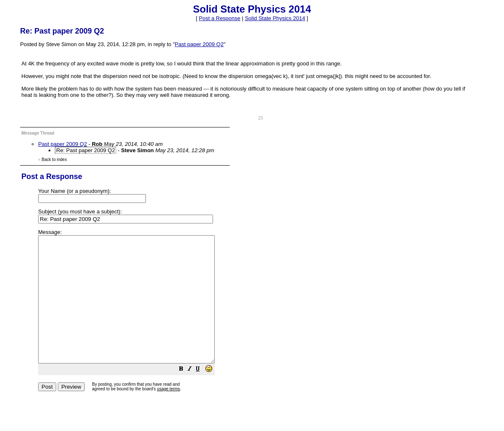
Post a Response (220, 18)
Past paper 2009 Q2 (199, 44)
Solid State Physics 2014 (275, 18)
